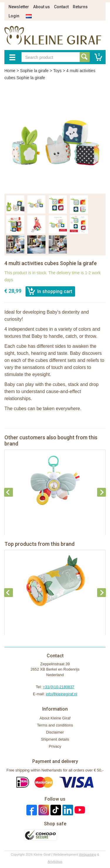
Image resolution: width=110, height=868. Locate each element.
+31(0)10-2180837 (59, 687)
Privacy (55, 746)
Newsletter (19, 7)
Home (10, 71)
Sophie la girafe (34, 71)
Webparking (88, 854)
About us (42, 7)
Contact (61, 7)
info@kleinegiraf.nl (61, 694)
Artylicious (55, 862)
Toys (57, 71)
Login (14, 16)
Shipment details (55, 739)
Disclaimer (55, 732)
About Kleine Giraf (55, 718)
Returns (80, 7)
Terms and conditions (55, 725)
